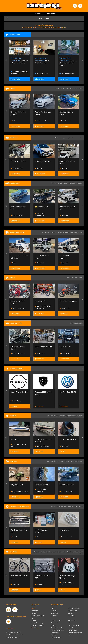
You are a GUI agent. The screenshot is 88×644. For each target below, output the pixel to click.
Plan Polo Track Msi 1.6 (68, 392)
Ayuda (33, 618)
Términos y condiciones (38, 616)
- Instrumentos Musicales (75, 633)
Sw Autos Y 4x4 (17, 215)
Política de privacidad (38, 625)
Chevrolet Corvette (67, 485)
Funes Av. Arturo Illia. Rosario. (19, 61)
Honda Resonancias (18, 308)
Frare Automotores (67, 121)
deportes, (70, 552)
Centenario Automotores (40, 214)
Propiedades (55, 633)
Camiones (54, 616)
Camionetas (54, 613)
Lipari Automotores (42, 446)
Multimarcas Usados (43, 121)
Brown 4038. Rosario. (43, 61)
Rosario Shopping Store (66, 583)
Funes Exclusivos (66, 492)
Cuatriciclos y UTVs (56, 620)
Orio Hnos (64, 168)
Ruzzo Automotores (67, 537)
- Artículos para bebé (74, 625)
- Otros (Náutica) (73, 611)
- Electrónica (72, 618)
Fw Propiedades (42, 74)
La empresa (35, 611)
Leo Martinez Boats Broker (18, 445)
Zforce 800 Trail (65, 347)
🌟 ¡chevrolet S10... (42, 207)
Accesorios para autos (57, 628)
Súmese (34, 613)
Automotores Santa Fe (19, 492)
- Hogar (70, 623)
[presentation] (6, 61)
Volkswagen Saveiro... (18, 161)
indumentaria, (79, 552)
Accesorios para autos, (59, 506)
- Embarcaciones (56, 637)
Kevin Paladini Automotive (41, 491)
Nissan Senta (16, 401)
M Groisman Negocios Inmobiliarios (19, 73)
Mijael (13, 263)
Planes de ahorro (56, 623)
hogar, (59, 552)
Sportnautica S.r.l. (17, 353)
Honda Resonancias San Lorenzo (43, 307)
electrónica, (44, 552)
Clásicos (53, 625)
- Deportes (71, 628)
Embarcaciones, (53, 416)
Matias (14, 121)
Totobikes (15, 584)
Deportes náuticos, (65, 416)
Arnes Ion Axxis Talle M (68, 439)
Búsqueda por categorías (38, 623)
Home (33, 608)
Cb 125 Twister (40, 301)
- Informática (72, 620)
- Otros (70, 635)
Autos (53, 608)
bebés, (64, 552)
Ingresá (38, 14)
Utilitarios (54, 611)
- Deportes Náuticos (74, 608)
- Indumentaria (73, 630)
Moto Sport (64, 308)
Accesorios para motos (74, 506)
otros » (81, 554)
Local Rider (64, 446)
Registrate (51, 14)
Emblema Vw (64, 530)
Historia (34, 620)
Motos (53, 618)
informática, (53, 552)
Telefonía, (36, 552)
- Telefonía (71, 616)
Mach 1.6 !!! (14, 439)
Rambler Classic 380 (43, 485)
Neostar (39, 168)
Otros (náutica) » (78, 416)
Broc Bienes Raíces (67, 74)
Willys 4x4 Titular (17, 485)
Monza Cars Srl (17, 168)
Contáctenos (35, 628)
